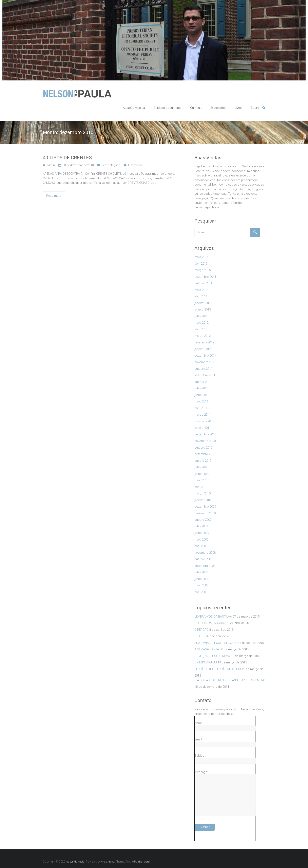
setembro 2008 (205, 566)
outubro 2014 (203, 283)
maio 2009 (201, 540)
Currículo (196, 108)
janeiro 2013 (203, 309)
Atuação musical (134, 108)
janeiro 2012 (203, 349)
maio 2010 (201, 480)
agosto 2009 (203, 520)
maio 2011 (201, 401)
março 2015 (203, 270)
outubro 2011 (203, 369)
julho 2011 (201, 388)
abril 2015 (201, 264)
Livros (238, 108)
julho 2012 (201, 316)
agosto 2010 (203, 461)
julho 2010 (201, 467)
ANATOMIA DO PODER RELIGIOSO (217, 643)
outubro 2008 (203, 559)
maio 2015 (201, 257)
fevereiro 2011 (204, 421)
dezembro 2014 (205, 277)
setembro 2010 (205, 454)
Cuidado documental (168, 108)
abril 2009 (201, 546)
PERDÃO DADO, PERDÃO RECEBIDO (218, 669)
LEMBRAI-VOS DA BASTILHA (213, 617)
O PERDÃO (201, 630)
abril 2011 (201, 408)
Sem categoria (111, 165)
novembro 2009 (205, 513)
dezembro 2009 (205, 507)
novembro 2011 (205, 362)
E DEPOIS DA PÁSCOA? (210, 623)
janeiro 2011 (203, 428)
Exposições (218, 108)
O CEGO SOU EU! (206, 662)
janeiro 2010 (203, 500)
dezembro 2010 (205, 434)
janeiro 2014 (203, 303)
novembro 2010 (205, 441)
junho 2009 (202, 533)
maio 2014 (201, 290)
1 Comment (135, 165)
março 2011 (203, 415)
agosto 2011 (203, 382)
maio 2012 (201, 323)
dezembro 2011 (205, 356)
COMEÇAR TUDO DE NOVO (212, 656)
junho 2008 (202, 579)
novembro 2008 (205, 553)
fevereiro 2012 (204, 342)
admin (51, 165)
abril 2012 (201, 329)
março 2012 (203, 336)
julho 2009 (201, 526)
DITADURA (201, 636)
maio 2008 (201, 585)
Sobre (255, 108)
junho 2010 (202, 474)
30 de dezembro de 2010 (78, 165)
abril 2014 (201, 296)
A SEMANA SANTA (207, 649)
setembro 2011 (205, 375)
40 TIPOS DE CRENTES (67, 158)
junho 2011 (202, 395)
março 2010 (203, 493)
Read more (54, 196)
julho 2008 (201, 572)
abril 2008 (201, 592)
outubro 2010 (203, 448)
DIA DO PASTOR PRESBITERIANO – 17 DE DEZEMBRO (230, 680)
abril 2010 (201, 487)
